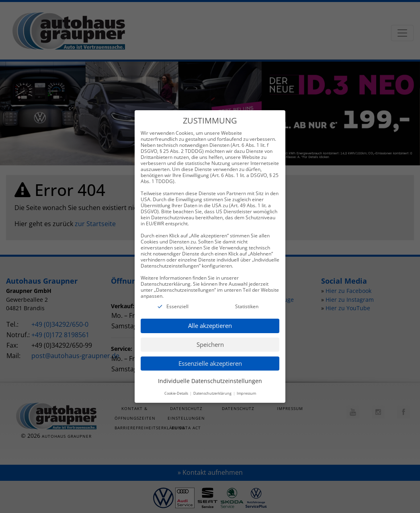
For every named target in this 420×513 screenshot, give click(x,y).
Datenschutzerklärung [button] (213, 391)
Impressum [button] (246, 391)
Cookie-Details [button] (177, 391)
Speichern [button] (210, 342)
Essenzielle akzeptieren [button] (210, 361)
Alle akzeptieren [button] (210, 323)
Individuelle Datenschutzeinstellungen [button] (210, 378)
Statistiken (247, 304)
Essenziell (177, 304)
